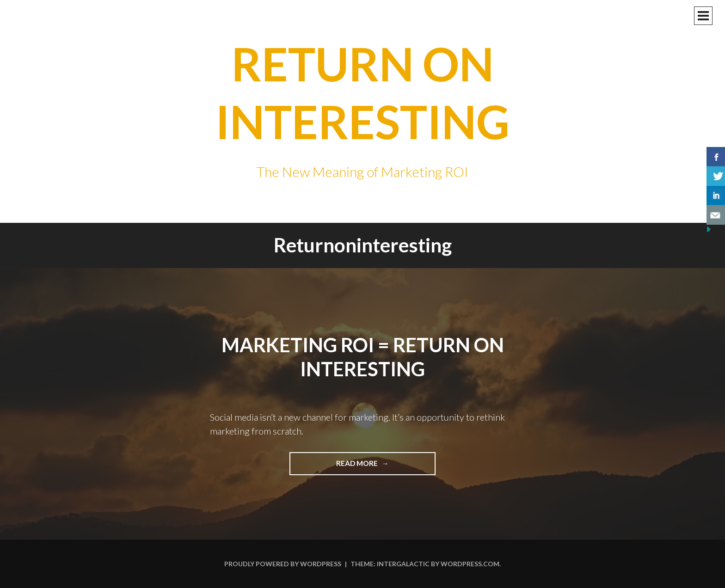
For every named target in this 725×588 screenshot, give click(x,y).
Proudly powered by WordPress (283, 564)
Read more (383, 466)
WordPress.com (470, 564)
